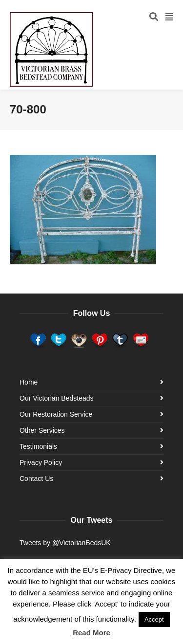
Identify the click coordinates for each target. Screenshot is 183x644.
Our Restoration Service (56, 414)
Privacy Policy (41, 462)
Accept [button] (154, 619)
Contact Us (36, 478)
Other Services (42, 430)
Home (29, 382)
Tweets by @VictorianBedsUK (65, 543)
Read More (91, 633)
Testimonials (38, 446)
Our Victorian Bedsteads (57, 398)
